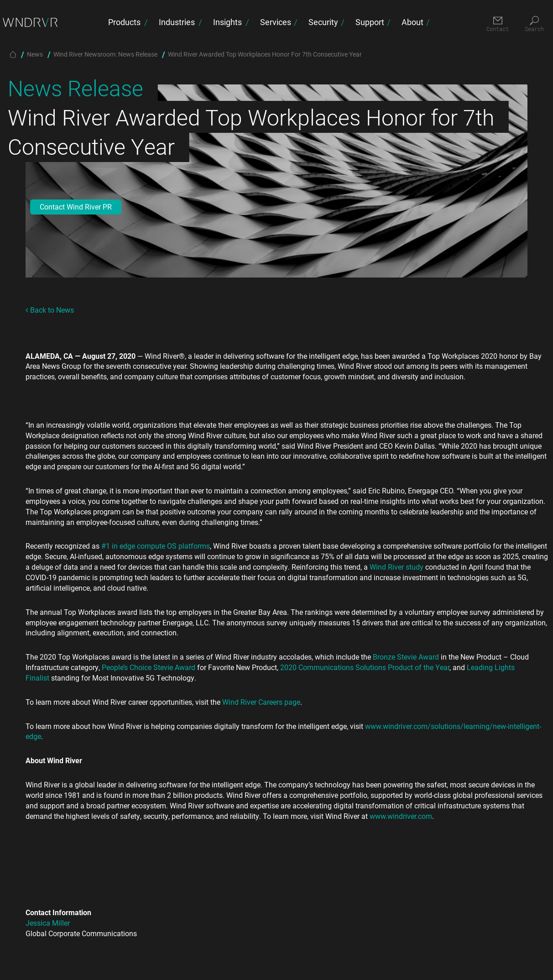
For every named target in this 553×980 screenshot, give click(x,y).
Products (124, 22)
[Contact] (498, 24)
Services (276, 22)
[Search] (534, 24)
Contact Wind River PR (76, 207)
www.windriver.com (401, 816)
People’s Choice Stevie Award (149, 667)
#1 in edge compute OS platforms (156, 546)
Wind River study (396, 567)
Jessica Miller (48, 923)
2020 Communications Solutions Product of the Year (365, 667)
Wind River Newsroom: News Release (105, 54)
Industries (177, 22)
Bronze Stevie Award (406, 657)
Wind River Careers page (261, 702)
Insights (227, 22)
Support (370, 22)
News (35, 54)
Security (323, 22)
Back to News (50, 310)
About (412, 22)
